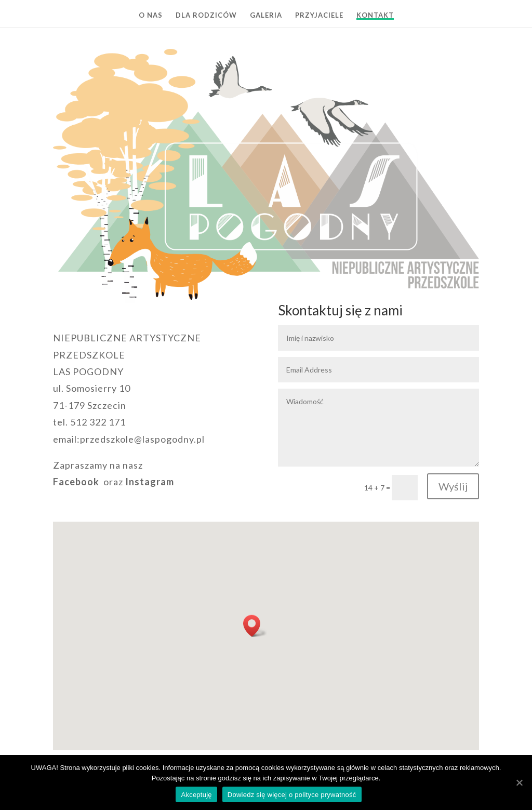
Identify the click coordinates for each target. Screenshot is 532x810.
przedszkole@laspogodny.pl (142, 439)
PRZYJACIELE (319, 15)
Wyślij (453, 486)
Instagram (150, 482)
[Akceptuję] (519, 782)
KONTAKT (375, 15)
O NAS (151, 15)
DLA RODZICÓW (206, 15)
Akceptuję (196, 795)
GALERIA (266, 15)
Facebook (76, 482)
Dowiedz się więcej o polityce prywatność (292, 795)
